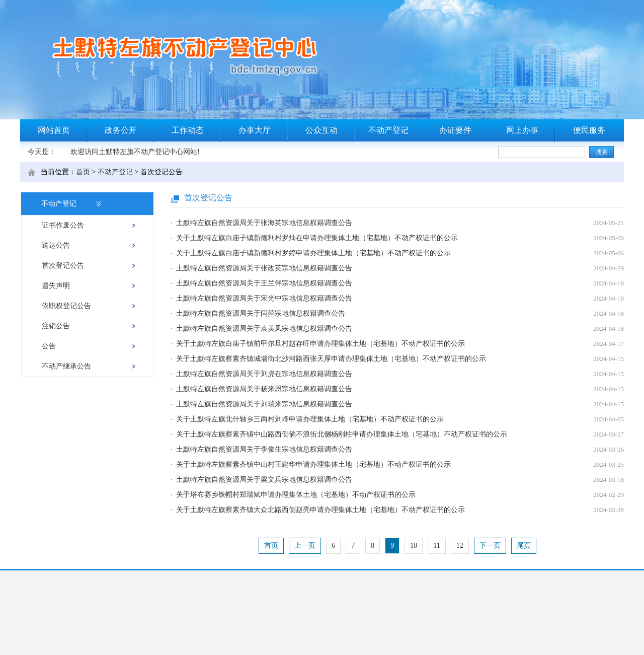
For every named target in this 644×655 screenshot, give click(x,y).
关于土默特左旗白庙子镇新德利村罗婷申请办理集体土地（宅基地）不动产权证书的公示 (313, 253)
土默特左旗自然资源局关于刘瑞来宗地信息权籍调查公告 (264, 404)
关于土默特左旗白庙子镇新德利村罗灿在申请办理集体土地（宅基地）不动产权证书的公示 (317, 238)
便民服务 (589, 130)
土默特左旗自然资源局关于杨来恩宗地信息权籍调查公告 (264, 389)
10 (414, 545)
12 (460, 545)
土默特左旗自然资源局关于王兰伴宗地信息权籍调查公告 (264, 283)
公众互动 (321, 130)
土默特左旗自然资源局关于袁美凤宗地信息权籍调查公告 (264, 329)
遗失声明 (56, 286)
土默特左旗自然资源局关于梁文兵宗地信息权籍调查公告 (264, 480)
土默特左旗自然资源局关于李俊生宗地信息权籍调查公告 (264, 449)
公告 (49, 346)
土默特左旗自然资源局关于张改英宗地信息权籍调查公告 (264, 268)
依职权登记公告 (66, 306)
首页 (83, 172)
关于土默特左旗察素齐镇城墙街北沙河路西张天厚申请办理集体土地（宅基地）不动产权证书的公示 (331, 359)
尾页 (524, 545)
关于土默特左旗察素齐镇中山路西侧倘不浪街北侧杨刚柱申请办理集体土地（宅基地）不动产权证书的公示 (342, 434)
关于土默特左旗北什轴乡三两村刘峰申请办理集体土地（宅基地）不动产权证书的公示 (310, 419)
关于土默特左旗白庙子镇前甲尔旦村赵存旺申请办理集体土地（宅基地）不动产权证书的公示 (320, 344)
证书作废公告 (63, 225)
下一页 (490, 545)
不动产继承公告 (66, 366)
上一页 (305, 545)
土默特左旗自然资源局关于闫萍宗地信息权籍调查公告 (261, 313)
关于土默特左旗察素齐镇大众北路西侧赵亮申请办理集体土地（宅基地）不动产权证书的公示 (320, 510)
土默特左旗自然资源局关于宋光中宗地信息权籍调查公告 (264, 298)
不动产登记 (388, 130)
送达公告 (56, 245)
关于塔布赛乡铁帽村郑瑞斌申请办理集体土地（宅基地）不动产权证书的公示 (296, 495)
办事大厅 (255, 130)
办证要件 (455, 130)
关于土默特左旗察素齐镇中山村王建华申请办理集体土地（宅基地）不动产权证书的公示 (313, 464)
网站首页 (54, 130)
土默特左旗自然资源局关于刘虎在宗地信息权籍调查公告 (264, 374)
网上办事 (522, 130)
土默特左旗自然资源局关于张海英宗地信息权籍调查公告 (264, 223)
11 (436, 545)
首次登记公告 (63, 266)
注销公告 (56, 326)
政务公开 (121, 130)
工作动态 (188, 130)
